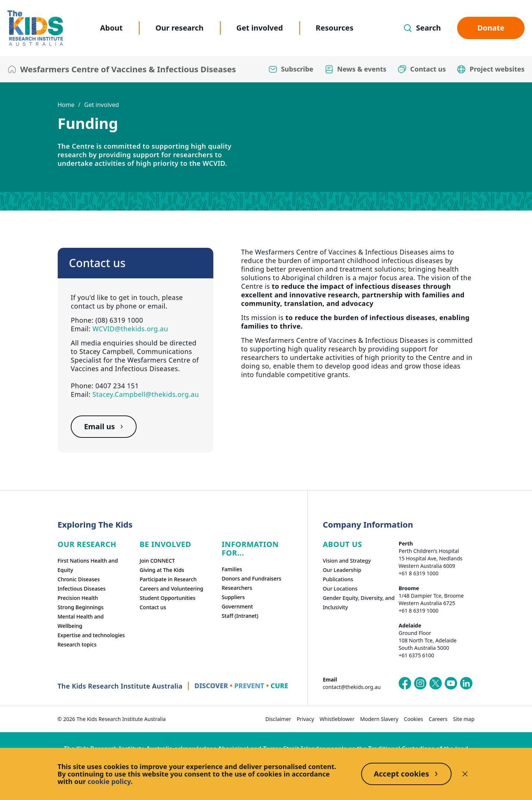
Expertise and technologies (91, 635)
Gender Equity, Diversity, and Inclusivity (359, 603)
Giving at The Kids (162, 570)
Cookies (413, 719)
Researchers (237, 588)
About (112, 28)
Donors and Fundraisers (251, 578)
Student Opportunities (168, 598)
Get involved (260, 28)
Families (232, 569)
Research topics (77, 644)
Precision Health (78, 598)
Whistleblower (337, 719)
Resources (335, 28)
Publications (338, 579)
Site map (464, 719)
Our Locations (340, 589)
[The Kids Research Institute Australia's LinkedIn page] (466, 683)
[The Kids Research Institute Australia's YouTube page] (451, 683)
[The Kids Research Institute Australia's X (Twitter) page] (436, 683)
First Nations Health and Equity (88, 565)
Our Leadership (342, 570)
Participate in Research (168, 579)
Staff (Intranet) (240, 616)
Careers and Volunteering (171, 589)
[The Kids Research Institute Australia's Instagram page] (420, 683)
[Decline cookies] (465, 774)
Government (237, 606)
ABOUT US (343, 544)
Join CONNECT (157, 561)
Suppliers (233, 597)
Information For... (250, 548)
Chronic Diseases (79, 579)
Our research (179, 28)
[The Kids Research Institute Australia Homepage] (35, 28)
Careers (438, 719)
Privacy (305, 719)
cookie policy (109, 781)
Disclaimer (278, 719)
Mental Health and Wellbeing (81, 621)
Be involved (165, 544)
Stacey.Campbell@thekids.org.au (146, 394)
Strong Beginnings (81, 607)
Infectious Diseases (82, 589)
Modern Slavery (379, 719)
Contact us (153, 607)
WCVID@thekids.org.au (130, 329)
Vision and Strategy (347, 561)
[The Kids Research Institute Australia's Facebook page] (405, 683)
